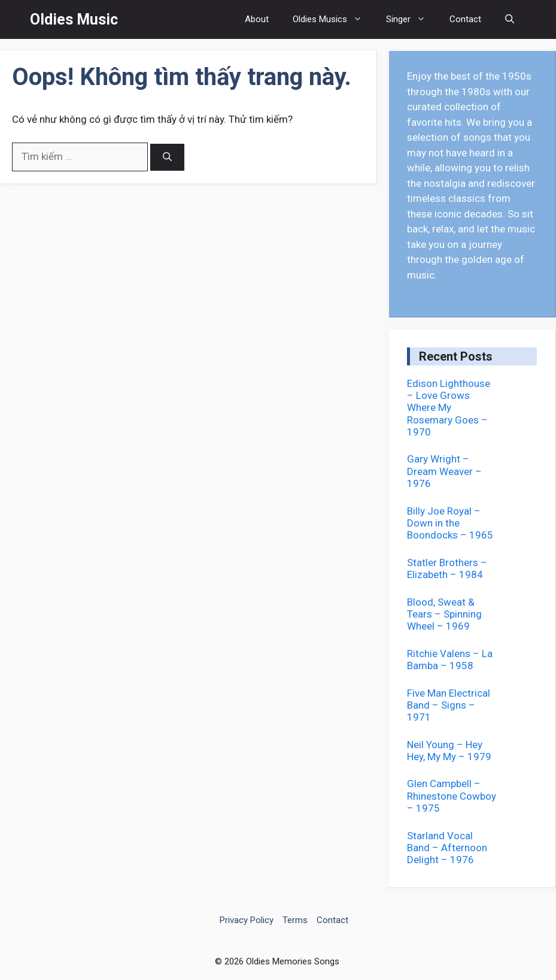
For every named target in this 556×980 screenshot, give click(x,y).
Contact (465, 19)
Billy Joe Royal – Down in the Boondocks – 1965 (450, 523)
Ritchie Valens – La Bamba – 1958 (450, 660)
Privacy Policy (247, 920)
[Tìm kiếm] (167, 157)
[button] (510, 19)
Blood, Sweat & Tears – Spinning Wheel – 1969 (444, 614)
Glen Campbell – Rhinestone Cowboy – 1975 (452, 796)
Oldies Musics (333, 19)
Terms (295, 920)
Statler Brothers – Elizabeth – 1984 (447, 568)
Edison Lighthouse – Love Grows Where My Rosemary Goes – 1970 (449, 408)
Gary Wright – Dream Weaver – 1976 (444, 471)
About (257, 19)
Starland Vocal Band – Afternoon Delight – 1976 (447, 848)
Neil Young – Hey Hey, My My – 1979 (449, 751)
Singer (412, 19)
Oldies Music (74, 19)
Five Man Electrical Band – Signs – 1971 (449, 705)
